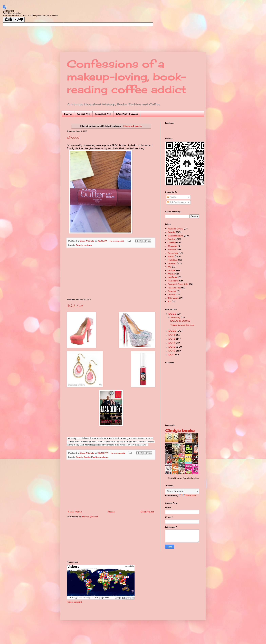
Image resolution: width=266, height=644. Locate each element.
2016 (172, 335)
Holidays (173, 260)
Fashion (95, 457)
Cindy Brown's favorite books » (183, 478)
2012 (172, 351)
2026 (173, 314)
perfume (172, 277)
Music (171, 274)
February (176, 317)
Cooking (172, 246)
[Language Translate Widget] (182, 491)
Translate (187, 495)
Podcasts (173, 281)
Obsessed (73, 138)
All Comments (177, 202)
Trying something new (182, 325)
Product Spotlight (178, 284)
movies (172, 270)
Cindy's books (180, 430)
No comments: (117, 241)
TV (169, 301)
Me (170, 267)
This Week (173, 298)
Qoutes (172, 291)
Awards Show (175, 229)
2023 (173, 331)
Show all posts (132, 126)
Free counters (74, 602)
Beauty (79, 245)
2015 (172, 339)
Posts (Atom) (90, 517)
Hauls (171, 256)
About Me (83, 114)
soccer (172, 294)
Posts (172, 197)
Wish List (75, 306)
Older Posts (147, 512)
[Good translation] (8, 20)
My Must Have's (127, 114)
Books (87, 457)
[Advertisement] (111, 273)
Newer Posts (75, 512)
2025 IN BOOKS (180, 321)
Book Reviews (175, 236)
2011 (172, 355)
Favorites (173, 253)
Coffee (172, 242)
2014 (172, 343)
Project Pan (174, 288)
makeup (88, 245)
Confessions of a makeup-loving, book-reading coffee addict (126, 77)
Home (68, 114)
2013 (172, 347)
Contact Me (103, 114)
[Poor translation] (19, 20)
